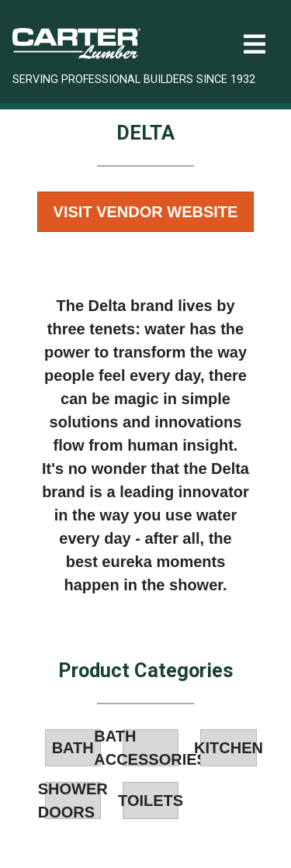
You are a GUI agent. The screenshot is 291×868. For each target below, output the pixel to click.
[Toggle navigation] (255, 45)
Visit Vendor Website (146, 212)
